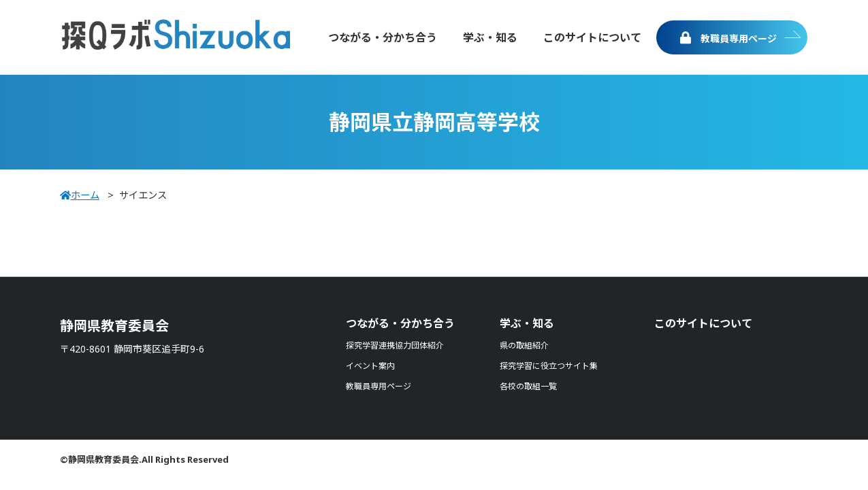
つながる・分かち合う (400, 323)
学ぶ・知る (527, 323)
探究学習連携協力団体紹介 (395, 345)
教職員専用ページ (728, 38)
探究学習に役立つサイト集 (549, 366)
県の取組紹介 (524, 345)
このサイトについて (703, 323)
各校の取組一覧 (528, 386)
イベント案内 (370, 366)
